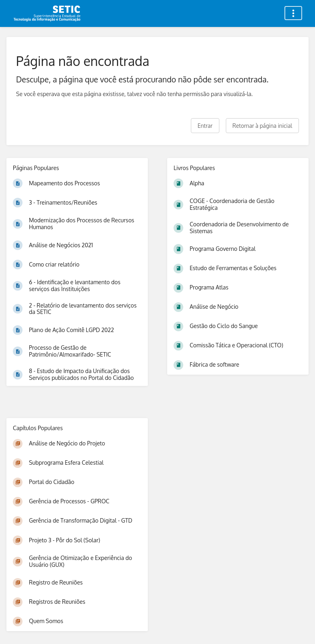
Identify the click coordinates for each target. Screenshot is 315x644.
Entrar (205, 126)
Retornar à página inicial (262, 126)
